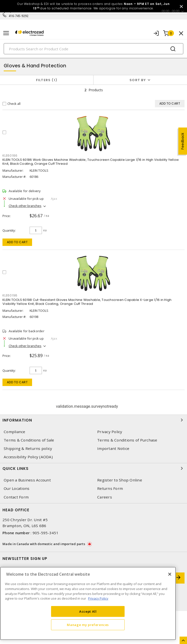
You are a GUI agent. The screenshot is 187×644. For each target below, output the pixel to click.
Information (93, 420)
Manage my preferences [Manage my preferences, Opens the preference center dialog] (88, 625)
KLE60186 (10, 156)
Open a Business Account (27, 480)
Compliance (15, 432)
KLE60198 (10, 295)
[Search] (93, 49)
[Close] (170, 574)
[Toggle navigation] (6, 33)
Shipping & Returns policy (28, 449)
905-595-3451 (46, 533)
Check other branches (25, 206)
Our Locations (17, 488)
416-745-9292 (19, 16)
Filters (47, 80)
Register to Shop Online (120, 480)
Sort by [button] (138, 80)
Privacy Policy (110, 432)
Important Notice (113, 449)
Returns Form (110, 488)
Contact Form (16, 497)
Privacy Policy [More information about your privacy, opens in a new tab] (98, 598)
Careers (105, 497)
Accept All (88, 611)
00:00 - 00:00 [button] (170, 11)
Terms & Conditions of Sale (29, 440)
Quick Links (93, 468)
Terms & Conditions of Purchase (127, 440)
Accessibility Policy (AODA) (28, 457)
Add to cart (17, 242)
